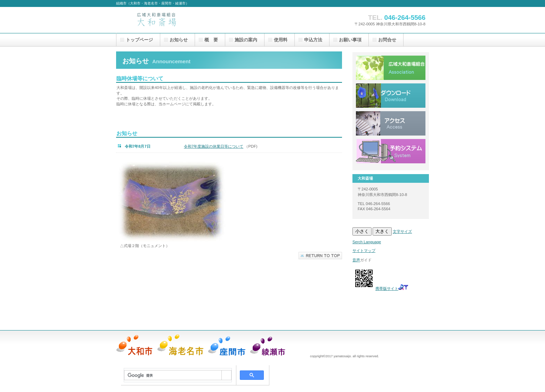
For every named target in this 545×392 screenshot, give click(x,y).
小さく (362, 231)
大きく (382, 231)
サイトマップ (364, 251)
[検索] (173, 375)
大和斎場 (186, 20)
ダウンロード (391, 96)
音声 (356, 260)
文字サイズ (402, 231)
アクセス (391, 123)
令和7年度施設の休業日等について (214, 146)
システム (391, 151)
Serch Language (367, 242)
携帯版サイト (387, 288)
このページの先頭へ (320, 256)
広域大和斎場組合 (391, 68)
